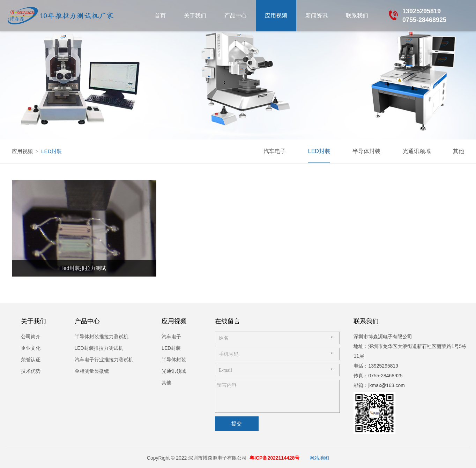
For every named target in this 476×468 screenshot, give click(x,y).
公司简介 (31, 337)
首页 (160, 16)
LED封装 (319, 151)
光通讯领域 (417, 151)
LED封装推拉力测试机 (99, 348)
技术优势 (31, 371)
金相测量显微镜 (92, 371)
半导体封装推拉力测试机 (102, 337)
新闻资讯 (317, 16)
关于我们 (195, 16)
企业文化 (31, 348)
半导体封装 (366, 151)
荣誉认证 (31, 360)
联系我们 (357, 16)
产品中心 (236, 16)
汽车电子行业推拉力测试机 (104, 360)
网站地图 (319, 458)
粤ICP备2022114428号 (274, 458)
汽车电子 (275, 151)
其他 (459, 151)
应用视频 (276, 16)
